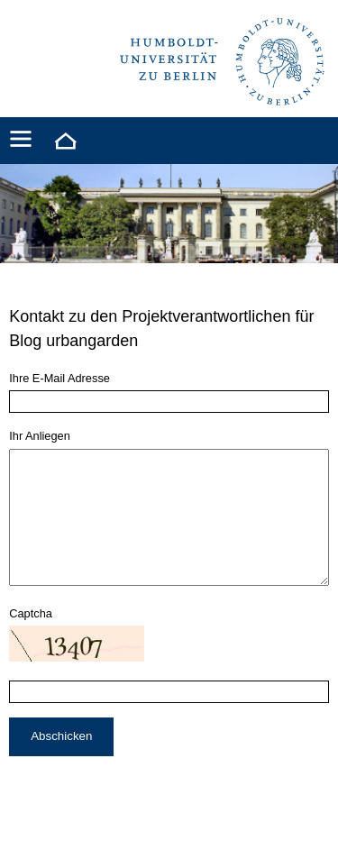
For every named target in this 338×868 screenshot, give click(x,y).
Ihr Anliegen (40, 436)
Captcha (31, 640)
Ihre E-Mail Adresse (59, 378)
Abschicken (61, 763)
